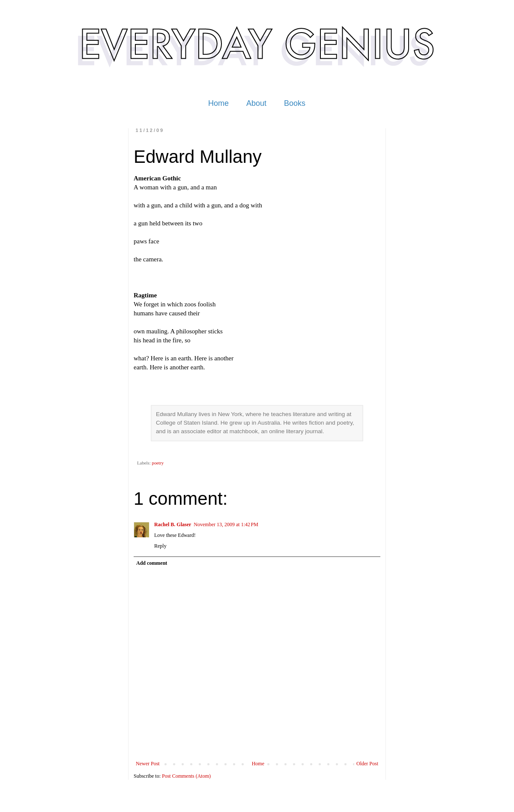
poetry (158, 463)
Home (218, 103)
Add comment (152, 563)
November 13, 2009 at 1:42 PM (226, 524)
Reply (160, 546)
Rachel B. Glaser (173, 524)
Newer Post (148, 764)
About (256, 103)
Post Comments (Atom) (186, 776)
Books (295, 103)
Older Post (367, 764)
